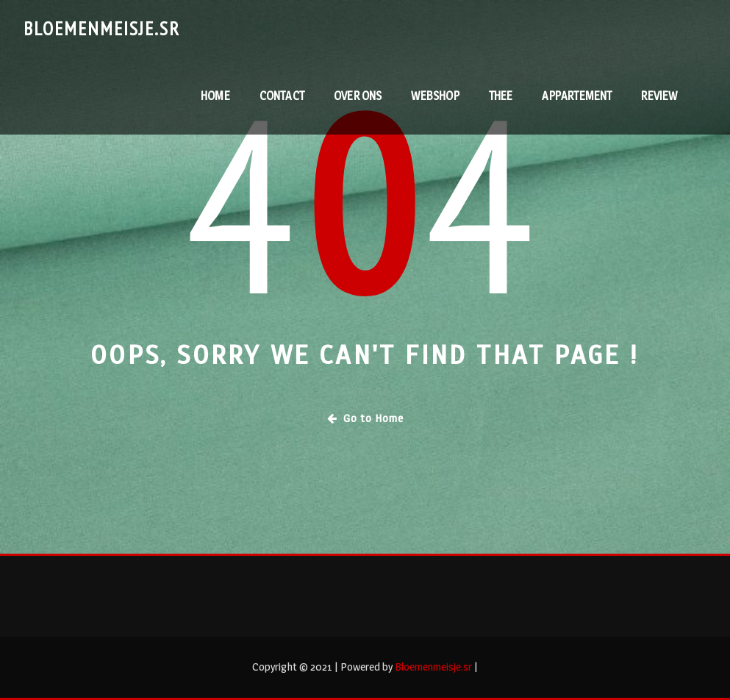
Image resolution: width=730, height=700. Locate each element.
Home (215, 96)
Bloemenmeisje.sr (102, 28)
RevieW (659, 96)
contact (282, 96)
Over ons (358, 96)
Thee (501, 96)
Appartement (577, 96)
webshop (435, 96)
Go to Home (365, 418)
